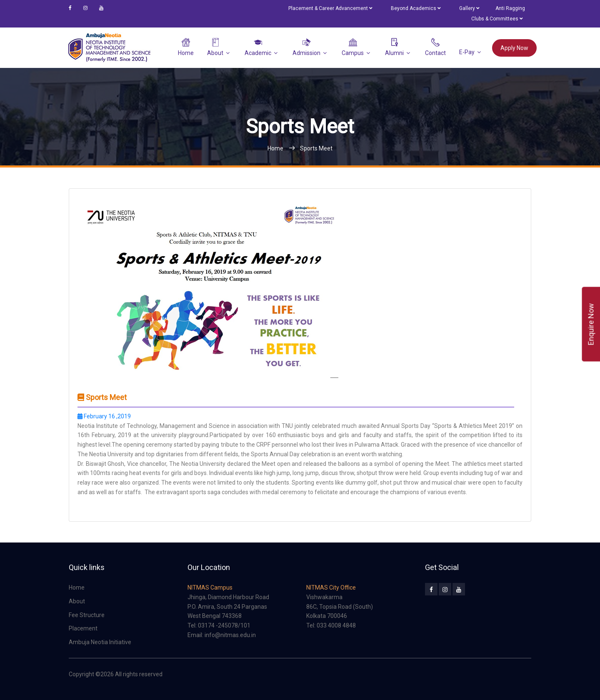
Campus (353, 47)
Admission (306, 47)
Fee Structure (87, 615)
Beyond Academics (416, 8)
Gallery (469, 8)
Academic (258, 47)
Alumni (394, 47)
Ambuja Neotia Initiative (100, 642)
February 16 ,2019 (104, 416)
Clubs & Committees (497, 19)
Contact (435, 47)
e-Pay (467, 52)
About (215, 47)
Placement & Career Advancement (330, 8)
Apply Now (514, 48)
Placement (83, 628)
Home (186, 47)
